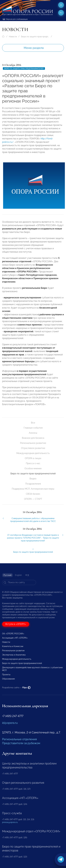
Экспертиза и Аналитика (14, 655)
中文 (27, 575)
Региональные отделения (19, 739)
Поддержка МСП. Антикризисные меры (33, 489)
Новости (13, 37)
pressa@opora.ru (10, 822)
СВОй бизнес (33, 494)
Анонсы (33, 433)
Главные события (33, 428)
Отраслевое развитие (33, 448)
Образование (8, 679)
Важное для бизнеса (33, 438)
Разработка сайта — (16, 688)
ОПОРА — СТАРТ (33, 499)
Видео (33, 479)
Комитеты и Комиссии (13, 646)
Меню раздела (34, 48)
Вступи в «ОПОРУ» (16, 624)
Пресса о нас (33, 463)
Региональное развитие (33, 443)
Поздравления (33, 484)
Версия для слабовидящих (15, 19)
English (18, 575)
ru (61, 13)
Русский (7, 575)
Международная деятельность (33, 453)
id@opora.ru (10, 723)
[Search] (19, 582)
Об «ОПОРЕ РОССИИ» (13, 634)
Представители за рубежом (21, 743)
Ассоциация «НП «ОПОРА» (15, 638)
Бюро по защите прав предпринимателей (35, 37)
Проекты (6, 675)
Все (33, 423)
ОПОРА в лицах (33, 458)
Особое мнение (33, 468)
